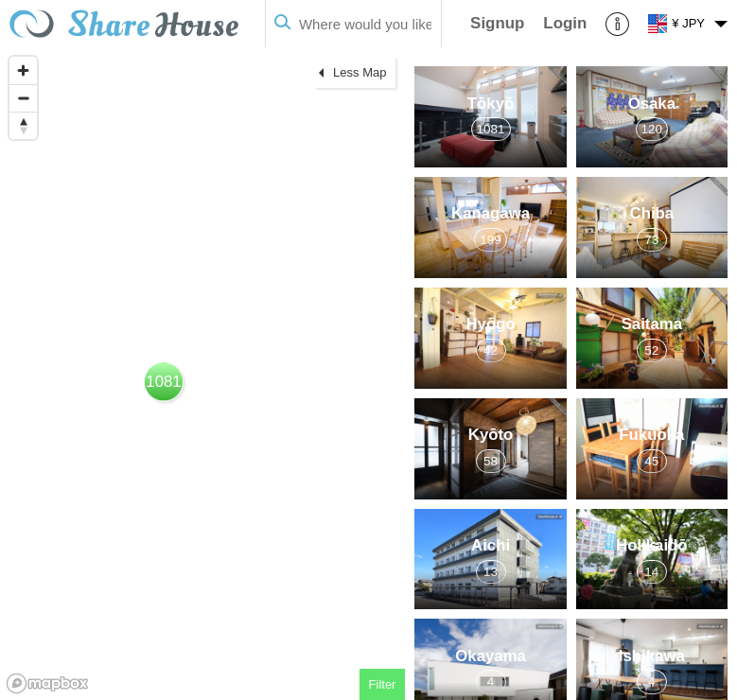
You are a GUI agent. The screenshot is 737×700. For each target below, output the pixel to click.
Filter (383, 684)
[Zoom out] (23, 98)
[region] (202, 374)
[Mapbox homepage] (47, 683)
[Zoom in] (23, 70)
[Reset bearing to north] (23, 125)
